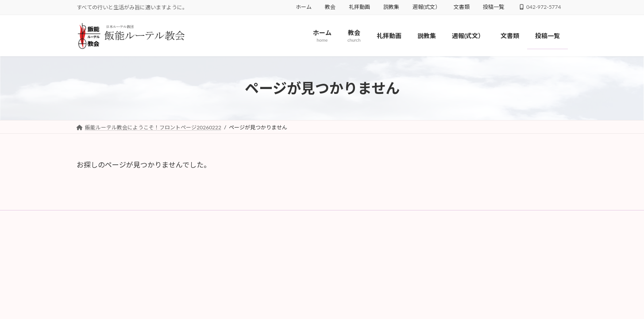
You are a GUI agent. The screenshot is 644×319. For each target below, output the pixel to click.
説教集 (391, 7)
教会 (330, 7)
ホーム (304, 7)
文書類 (462, 7)
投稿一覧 (494, 7)
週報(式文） (426, 7)
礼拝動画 (359, 7)
